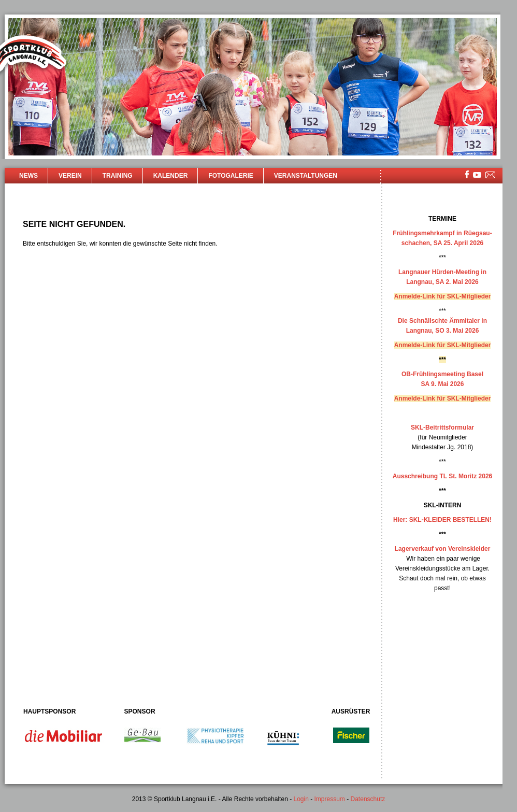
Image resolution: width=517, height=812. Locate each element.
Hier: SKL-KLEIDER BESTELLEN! (442, 520)
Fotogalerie (231, 176)
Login (301, 799)
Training (118, 176)
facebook (467, 174)
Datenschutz (368, 799)
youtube (477, 175)
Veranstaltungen (306, 176)
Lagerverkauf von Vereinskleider (443, 549)
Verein (70, 176)
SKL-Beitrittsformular (442, 428)
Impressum (330, 799)
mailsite (491, 175)
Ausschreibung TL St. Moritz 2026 (442, 476)
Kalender (171, 176)
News (28, 176)
